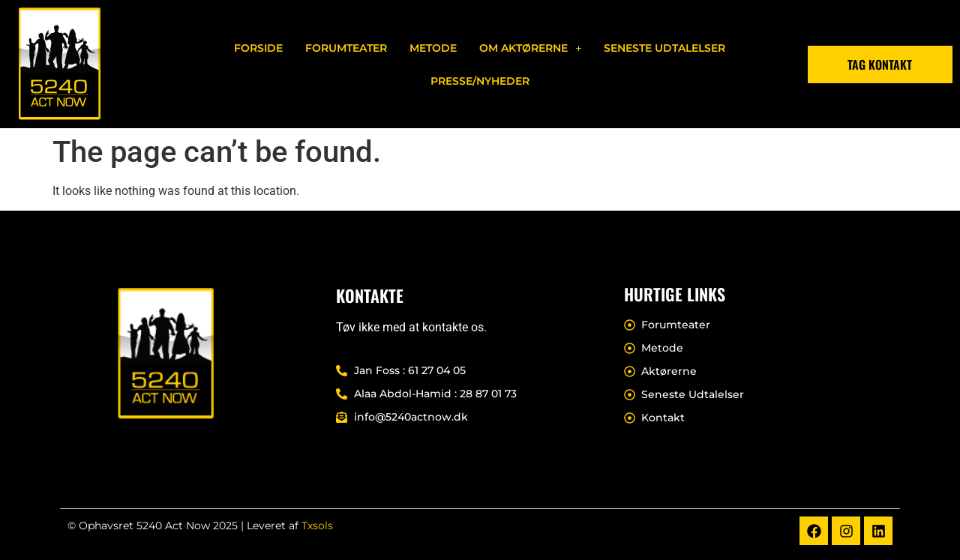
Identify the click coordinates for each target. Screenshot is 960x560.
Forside (258, 48)
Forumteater (346, 48)
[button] (530, 48)
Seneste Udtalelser (664, 48)
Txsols (317, 526)
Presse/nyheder (480, 81)
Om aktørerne (530, 48)
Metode (433, 48)
